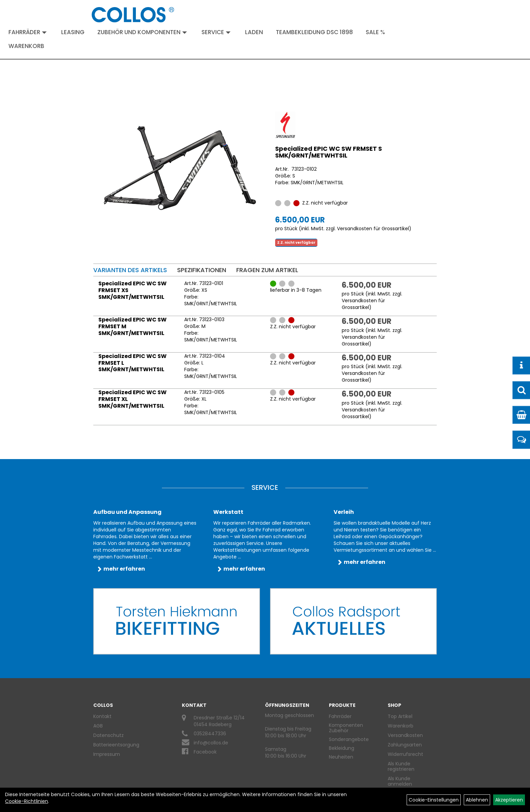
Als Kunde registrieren (401, 766)
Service (216, 32)
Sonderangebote (349, 739)
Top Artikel (400, 716)
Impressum (107, 754)
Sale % (375, 32)
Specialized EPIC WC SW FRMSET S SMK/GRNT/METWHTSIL (329, 152)
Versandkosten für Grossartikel (373, 229)
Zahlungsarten (405, 745)
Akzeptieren (509, 800)
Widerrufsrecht (405, 754)
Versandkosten (405, 735)
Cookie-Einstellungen (434, 800)
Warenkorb (26, 46)
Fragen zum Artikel (267, 270)
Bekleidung (342, 748)
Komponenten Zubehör (346, 728)
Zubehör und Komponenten (142, 32)
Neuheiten (341, 757)
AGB (98, 726)
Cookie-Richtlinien (27, 801)
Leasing (73, 32)
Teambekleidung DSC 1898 (314, 32)
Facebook (205, 752)
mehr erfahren (124, 569)
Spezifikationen (202, 270)
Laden (254, 32)
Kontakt (102, 716)
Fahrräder (28, 32)
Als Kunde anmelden (400, 781)
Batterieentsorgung (116, 745)
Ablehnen (477, 800)
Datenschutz (109, 735)
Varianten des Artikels (130, 270)
